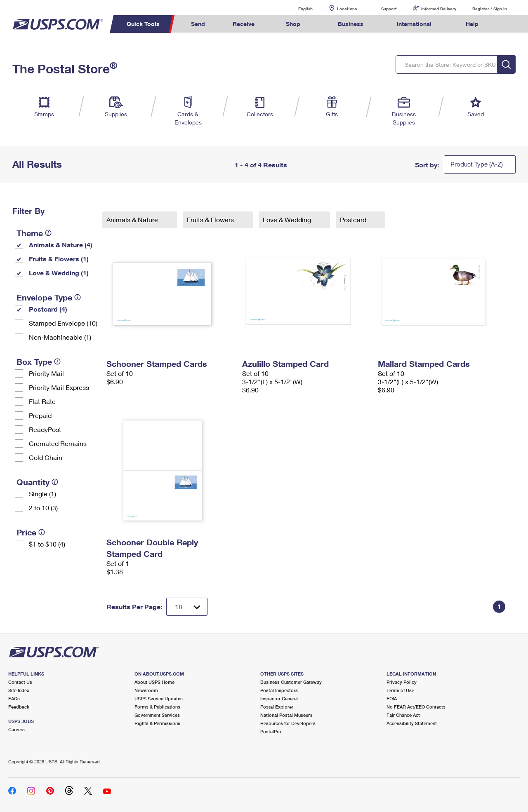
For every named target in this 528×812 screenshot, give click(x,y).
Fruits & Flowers (211, 219)
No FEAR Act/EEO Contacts (416, 707)
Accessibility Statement (412, 723)
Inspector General (279, 698)
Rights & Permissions (157, 723)
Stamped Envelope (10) (63, 323)
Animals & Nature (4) (61, 245)
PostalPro (271, 731)
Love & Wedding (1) (59, 273)
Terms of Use (400, 690)
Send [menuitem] (198, 24)
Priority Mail (46, 373)
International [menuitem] (414, 24)
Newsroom (146, 690)
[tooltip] (48, 233)
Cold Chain (46, 457)
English (297, 8)
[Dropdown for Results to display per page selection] (187, 607)
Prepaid (40, 415)
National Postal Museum (286, 715)
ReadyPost (45, 429)
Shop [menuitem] (293, 24)
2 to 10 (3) (43, 508)
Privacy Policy (402, 682)
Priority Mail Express (59, 387)
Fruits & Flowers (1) (59, 259)
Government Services (157, 715)
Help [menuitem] (472, 24)
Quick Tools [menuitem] (143, 24)
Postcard (354, 219)
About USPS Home (154, 682)
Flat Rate (42, 401)
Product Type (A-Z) (477, 164)
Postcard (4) (48, 309)
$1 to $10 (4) (47, 544)
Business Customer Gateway (291, 682)
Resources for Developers (288, 723)
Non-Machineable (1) (60, 337)
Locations (347, 9)
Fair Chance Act (403, 715)
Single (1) (42, 494)
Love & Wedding (288, 219)
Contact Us (20, 682)
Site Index (19, 690)
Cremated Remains (58, 443)
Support (389, 9)
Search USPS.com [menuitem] (508, 24)
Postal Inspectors (279, 690)
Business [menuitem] (351, 24)
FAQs (14, 698)
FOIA (392, 698)
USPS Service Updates (159, 698)
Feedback (19, 707)
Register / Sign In (490, 9)
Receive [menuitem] (244, 24)
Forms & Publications (157, 707)
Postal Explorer (277, 707)
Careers (16, 729)
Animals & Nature (133, 219)
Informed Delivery (439, 9)
